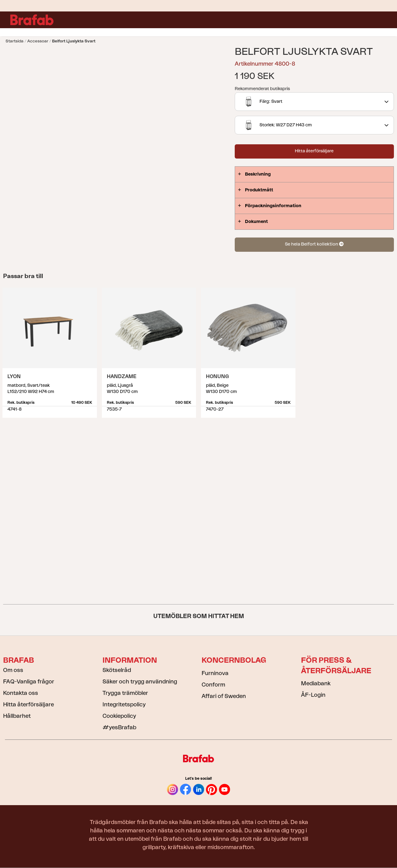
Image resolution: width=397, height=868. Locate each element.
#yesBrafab (119, 727)
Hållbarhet (17, 716)
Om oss (13, 670)
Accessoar (38, 41)
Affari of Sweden (224, 696)
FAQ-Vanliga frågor (29, 682)
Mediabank (316, 683)
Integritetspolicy (124, 704)
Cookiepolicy (119, 716)
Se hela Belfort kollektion (314, 244)
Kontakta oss (21, 693)
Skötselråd (117, 670)
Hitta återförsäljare (314, 151)
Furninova (215, 673)
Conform (213, 685)
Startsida (15, 41)
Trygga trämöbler (125, 693)
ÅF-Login (313, 695)
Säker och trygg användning (140, 682)
